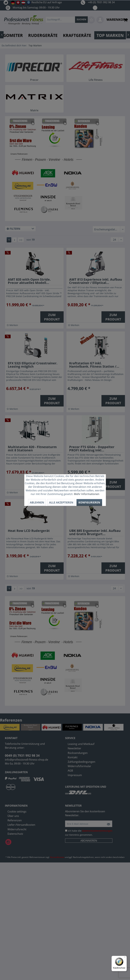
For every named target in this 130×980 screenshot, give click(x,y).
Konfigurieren (89, 502)
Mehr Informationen (87, 494)
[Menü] (125, 958)
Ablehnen (37, 502)
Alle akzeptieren (61, 502)
